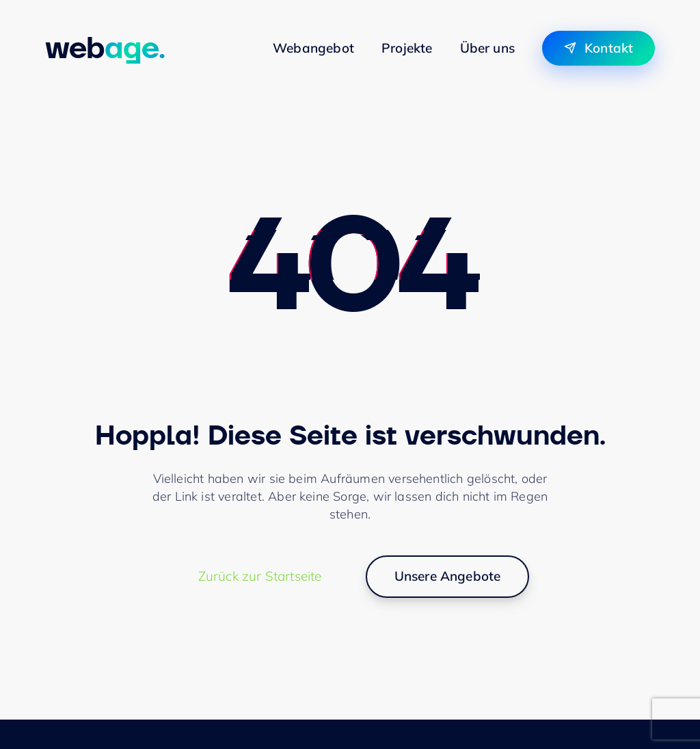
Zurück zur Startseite (260, 576)
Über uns (488, 48)
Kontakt (609, 48)
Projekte (407, 48)
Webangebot (313, 48)
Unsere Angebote (448, 576)
